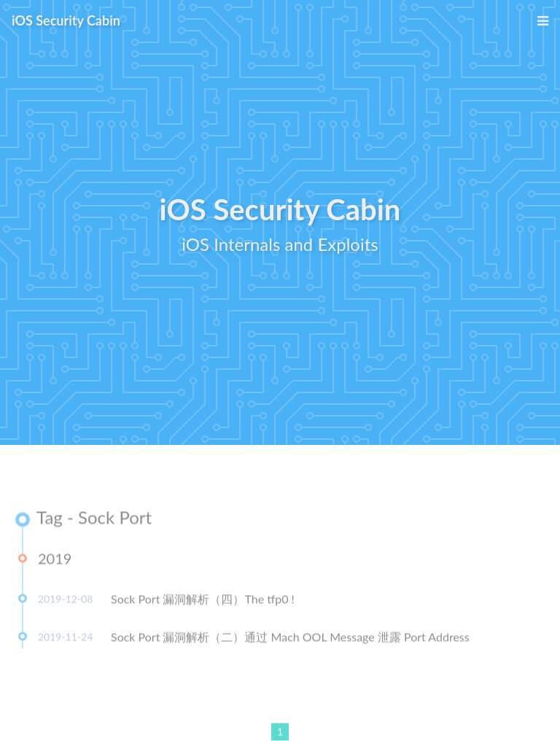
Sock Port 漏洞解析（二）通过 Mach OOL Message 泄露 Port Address (290, 639)
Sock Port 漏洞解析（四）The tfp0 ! (203, 601)
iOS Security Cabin (66, 20)
